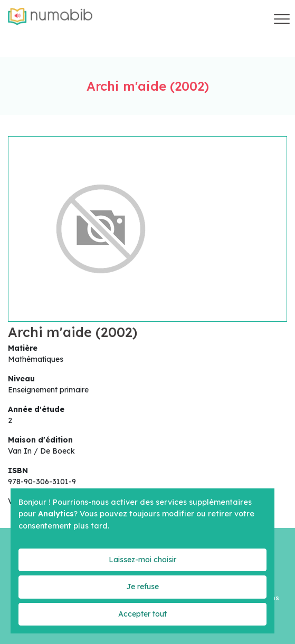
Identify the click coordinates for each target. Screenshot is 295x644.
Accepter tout (142, 614)
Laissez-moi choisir (142, 560)
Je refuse (142, 587)
